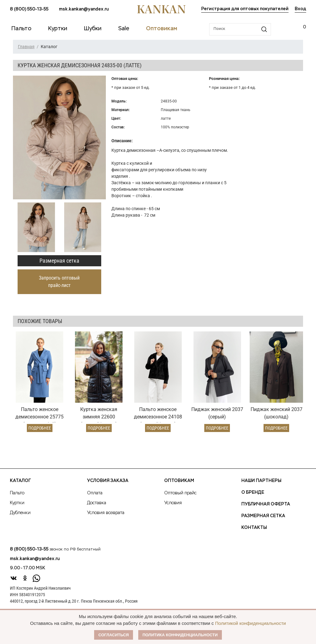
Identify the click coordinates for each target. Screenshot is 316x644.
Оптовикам (179, 481)
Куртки (17, 503)
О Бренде (253, 492)
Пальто (17, 493)
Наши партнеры (261, 481)
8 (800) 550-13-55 (29, 9)
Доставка (97, 503)
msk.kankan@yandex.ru (84, 9)
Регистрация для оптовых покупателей (245, 9)
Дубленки (20, 513)
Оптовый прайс (180, 493)
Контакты (254, 528)
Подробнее (40, 428)
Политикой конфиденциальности (251, 623)
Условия (173, 503)
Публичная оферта (266, 504)
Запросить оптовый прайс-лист (59, 282)
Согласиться (114, 635)
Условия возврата (106, 513)
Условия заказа (108, 481)
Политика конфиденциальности (180, 635)
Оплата (95, 493)
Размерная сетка (59, 261)
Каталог (20, 481)
